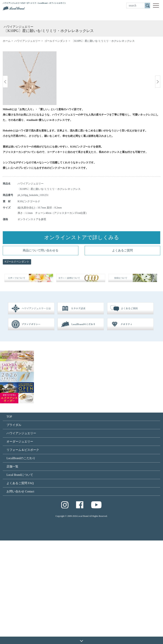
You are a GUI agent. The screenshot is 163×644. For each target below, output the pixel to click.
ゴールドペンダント (56, 41)
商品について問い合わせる (41, 354)
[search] (136, 6)
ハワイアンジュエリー (27, 41)
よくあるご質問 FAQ (20, 587)
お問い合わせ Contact (20, 595)
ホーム (7, 41)
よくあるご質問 (122, 354)
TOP (9, 520)
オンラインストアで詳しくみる (82, 341)
